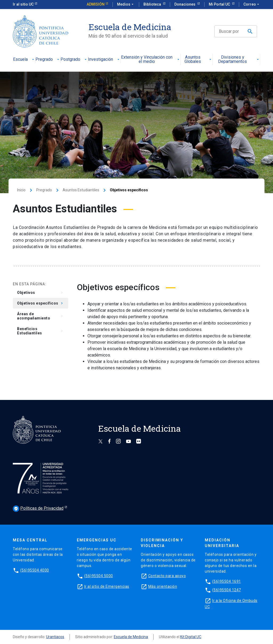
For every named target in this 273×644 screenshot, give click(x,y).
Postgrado (74, 60)
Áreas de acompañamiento (41, 316)
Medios (126, 5)
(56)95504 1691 (227, 581)
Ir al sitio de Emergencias (107, 586)
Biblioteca (153, 4)
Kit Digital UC (191, 637)
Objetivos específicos (41, 303)
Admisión (96, 4)
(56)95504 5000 (99, 576)
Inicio (21, 190)
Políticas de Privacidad (38, 509)
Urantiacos (55, 637)
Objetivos (41, 293)
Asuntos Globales (198, 60)
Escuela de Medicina (131, 637)
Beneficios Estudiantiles (41, 331)
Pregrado (48, 60)
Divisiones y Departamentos (239, 60)
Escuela (24, 60)
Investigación (104, 60)
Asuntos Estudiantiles (81, 190)
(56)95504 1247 (227, 590)
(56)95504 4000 (35, 570)
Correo (252, 5)
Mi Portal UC (220, 4)
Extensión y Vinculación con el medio (151, 60)
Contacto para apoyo (167, 576)
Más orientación (163, 586)
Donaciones (185, 4)
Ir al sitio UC (23, 4)
